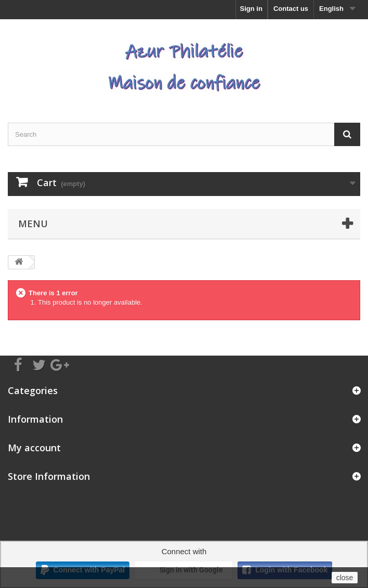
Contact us (291, 9)
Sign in (251, 9)
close (345, 578)
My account (34, 448)
